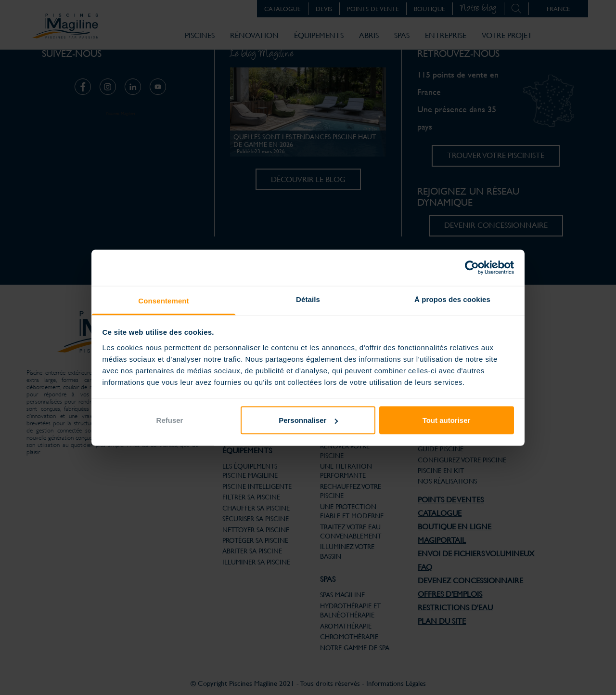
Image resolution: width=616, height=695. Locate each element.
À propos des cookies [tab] (452, 299)
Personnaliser (308, 420)
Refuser (170, 420)
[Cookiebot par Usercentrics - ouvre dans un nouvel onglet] (472, 268)
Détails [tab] (308, 299)
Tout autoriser (447, 420)
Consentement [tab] (163, 300)
